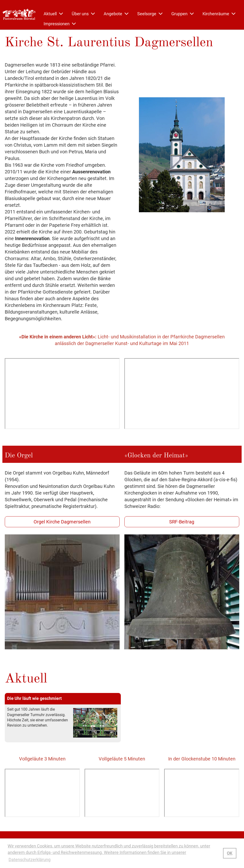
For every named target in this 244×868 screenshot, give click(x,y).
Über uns (83, 14)
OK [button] (230, 853)
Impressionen (60, 24)
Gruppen (183, 14)
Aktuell (53, 14)
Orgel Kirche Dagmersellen (62, 522)
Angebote (116, 14)
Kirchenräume (219, 14)
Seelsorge (150, 14)
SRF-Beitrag (182, 522)
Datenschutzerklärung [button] (30, 860)
